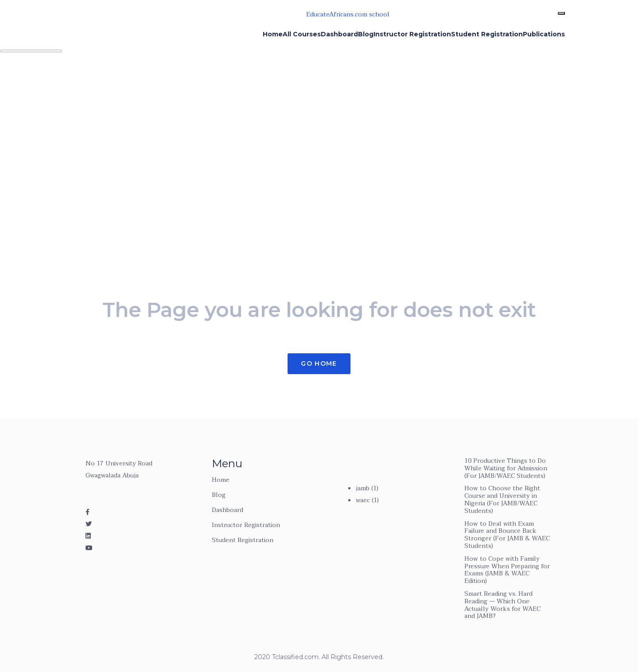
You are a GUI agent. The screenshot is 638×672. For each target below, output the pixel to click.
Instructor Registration (246, 525)
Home (221, 480)
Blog (219, 495)
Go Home (319, 363)
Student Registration (243, 540)
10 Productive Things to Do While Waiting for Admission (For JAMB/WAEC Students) (506, 468)
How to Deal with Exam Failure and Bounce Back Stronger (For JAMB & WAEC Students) (507, 535)
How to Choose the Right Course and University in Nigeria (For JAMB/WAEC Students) (502, 499)
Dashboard (228, 510)
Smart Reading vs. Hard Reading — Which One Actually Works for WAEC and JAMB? (502, 605)
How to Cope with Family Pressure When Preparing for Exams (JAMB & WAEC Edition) (507, 570)
